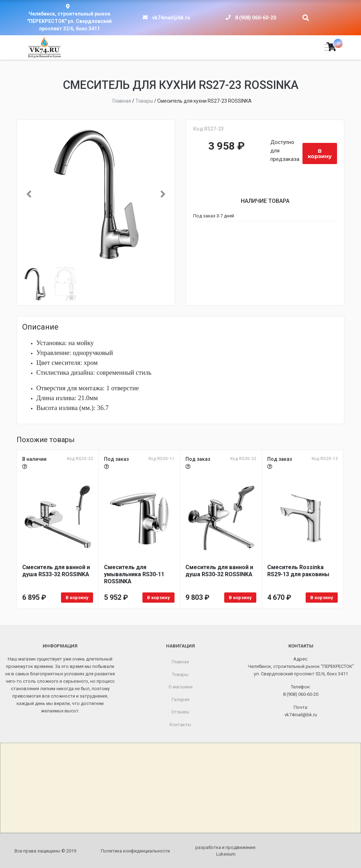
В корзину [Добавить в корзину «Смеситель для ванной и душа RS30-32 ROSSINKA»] (240, 598)
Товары (180, 674)
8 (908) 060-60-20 (256, 18)
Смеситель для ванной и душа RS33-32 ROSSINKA (56, 571)
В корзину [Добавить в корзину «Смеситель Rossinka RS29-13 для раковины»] (322, 598)
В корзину (320, 153)
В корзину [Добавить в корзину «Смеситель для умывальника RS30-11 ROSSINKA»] (158, 598)
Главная (180, 662)
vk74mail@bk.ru (171, 18)
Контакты (180, 724)
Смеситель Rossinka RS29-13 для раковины (298, 571)
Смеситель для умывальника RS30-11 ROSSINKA (134, 574)
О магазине (180, 687)
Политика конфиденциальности (135, 851)
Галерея (180, 699)
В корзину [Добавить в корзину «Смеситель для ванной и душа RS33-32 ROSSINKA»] (77, 598)
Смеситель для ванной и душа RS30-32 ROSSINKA (219, 571)
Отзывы (180, 712)
